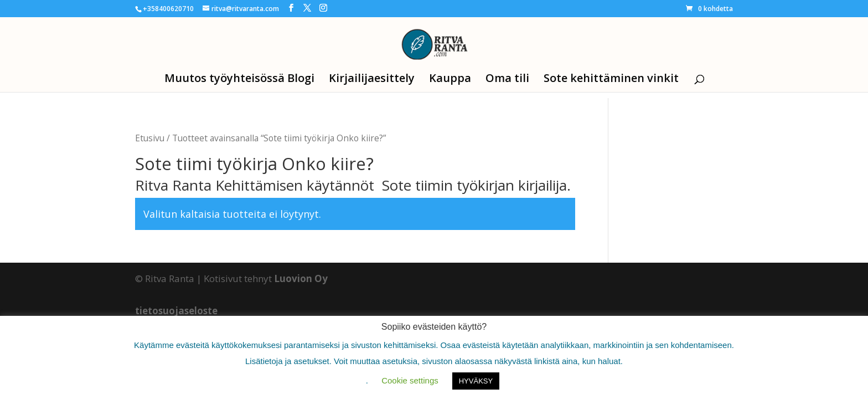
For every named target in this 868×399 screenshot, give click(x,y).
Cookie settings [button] (410, 380)
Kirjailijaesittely (372, 80)
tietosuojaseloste (176, 311)
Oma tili (507, 80)
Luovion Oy (301, 278)
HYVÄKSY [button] (476, 381)
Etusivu (150, 138)
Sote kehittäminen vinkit (611, 80)
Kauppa (450, 80)
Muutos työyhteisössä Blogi (239, 80)
